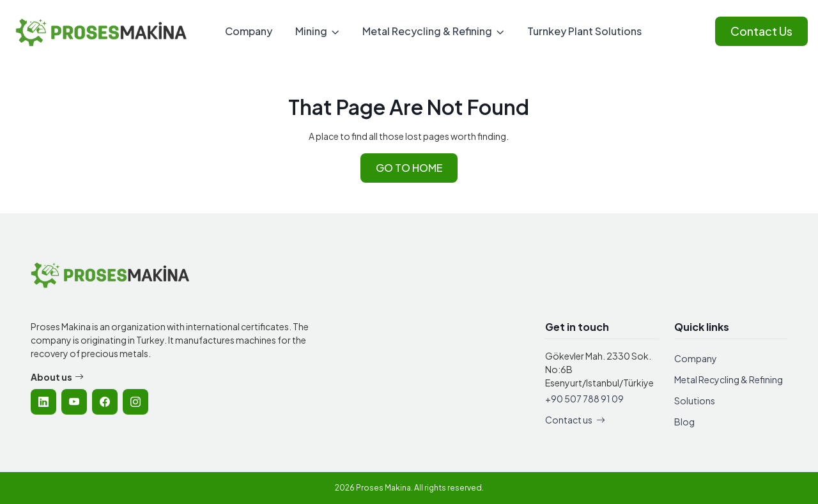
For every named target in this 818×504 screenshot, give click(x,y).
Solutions (695, 401)
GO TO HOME (409, 168)
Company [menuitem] (249, 31)
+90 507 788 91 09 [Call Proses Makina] (584, 399)
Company (696, 358)
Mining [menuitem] (311, 31)
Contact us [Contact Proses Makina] (575, 420)
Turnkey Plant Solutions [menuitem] (584, 31)
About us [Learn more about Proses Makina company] (57, 377)
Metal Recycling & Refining (729, 379)
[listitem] (43, 402)
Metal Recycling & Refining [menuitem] (427, 31)
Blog (684, 422)
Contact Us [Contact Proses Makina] (761, 31)
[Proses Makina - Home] (102, 32)
